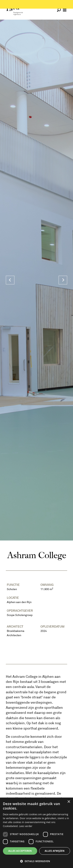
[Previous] (10, 280)
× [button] (69, 802)
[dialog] (36, 833)
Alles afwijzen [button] (55, 851)
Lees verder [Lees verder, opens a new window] (26, 826)
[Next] (63, 280)
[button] (36, 861)
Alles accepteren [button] (20, 851)
